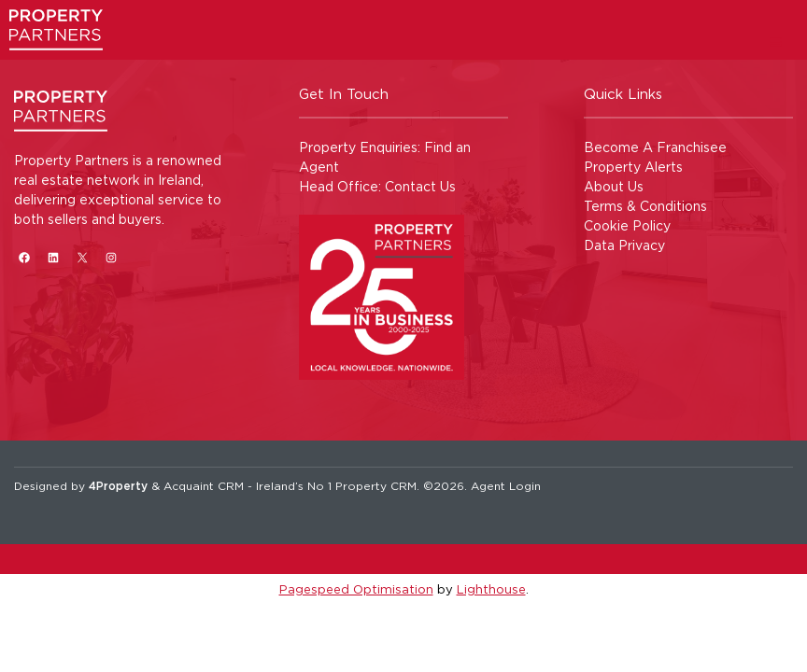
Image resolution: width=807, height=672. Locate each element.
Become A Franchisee (655, 147)
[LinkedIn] (53, 257)
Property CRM (376, 486)
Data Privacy (624, 245)
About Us (614, 186)
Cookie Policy (627, 225)
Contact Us (420, 186)
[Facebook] (24, 257)
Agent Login (506, 486)
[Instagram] (111, 257)
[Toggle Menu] (776, 42)
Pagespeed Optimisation (356, 589)
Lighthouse (491, 589)
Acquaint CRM (204, 486)
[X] (82, 257)
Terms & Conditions (645, 206)
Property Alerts (633, 167)
